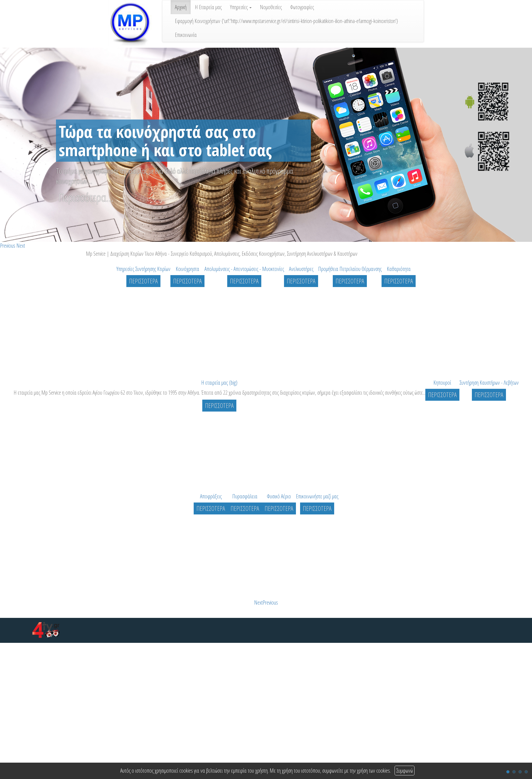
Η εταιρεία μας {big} (219, 383)
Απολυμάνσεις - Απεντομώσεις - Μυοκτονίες (244, 269)
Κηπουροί (442, 383)
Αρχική (181, 7)
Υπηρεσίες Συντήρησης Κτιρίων (143, 269)
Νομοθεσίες (271, 7)
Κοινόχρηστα (187, 269)
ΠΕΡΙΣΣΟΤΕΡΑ (143, 281)
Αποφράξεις (211, 496)
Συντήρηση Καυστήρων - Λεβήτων (489, 383)
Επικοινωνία (186, 35)
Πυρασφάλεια (245, 496)
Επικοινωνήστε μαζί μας (317, 496)
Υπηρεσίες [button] (241, 7)
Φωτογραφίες (302, 7)
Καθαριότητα (399, 269)
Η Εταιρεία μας (208, 7)
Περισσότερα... (86, 197)
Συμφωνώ (405, 771)
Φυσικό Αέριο (279, 496)
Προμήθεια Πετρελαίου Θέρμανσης (350, 269)
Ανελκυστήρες (301, 269)
